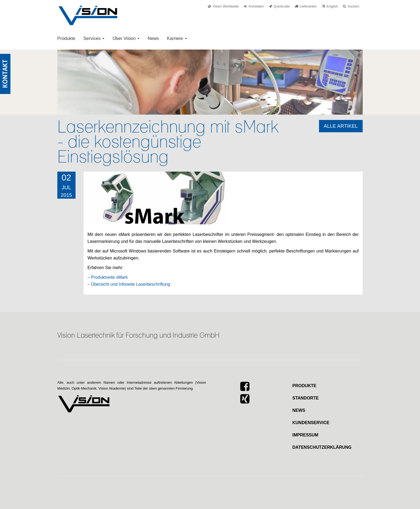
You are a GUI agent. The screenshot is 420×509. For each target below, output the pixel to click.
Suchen (353, 6)
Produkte (66, 38)
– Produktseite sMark (108, 277)
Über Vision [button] (126, 38)
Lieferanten (308, 6)
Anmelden (256, 6)
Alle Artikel (341, 126)
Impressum (305, 435)
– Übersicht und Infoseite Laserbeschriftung (129, 284)
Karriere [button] (177, 38)
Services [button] (94, 38)
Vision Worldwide (226, 6)
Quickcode (282, 6)
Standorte (306, 398)
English (332, 6)
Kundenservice (311, 423)
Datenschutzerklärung (322, 447)
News (153, 38)
